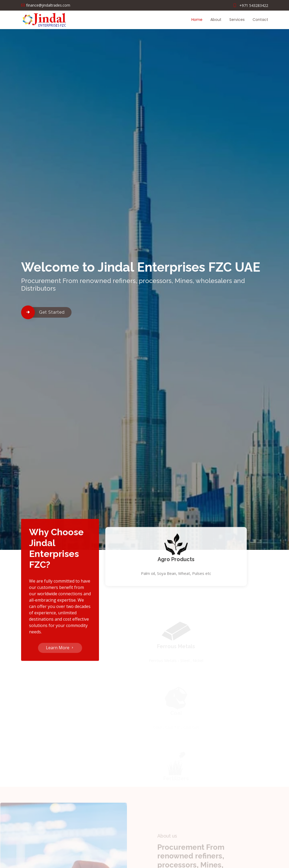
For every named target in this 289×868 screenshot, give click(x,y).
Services (237, 20)
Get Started (52, 312)
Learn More (60, 651)
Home (197, 20)
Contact (260, 20)
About (216, 20)
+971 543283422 (254, 5)
